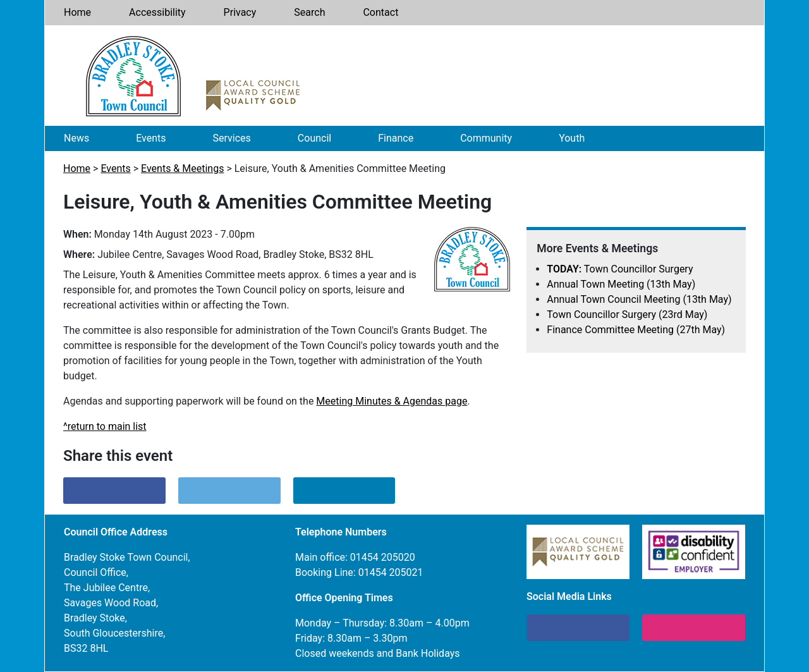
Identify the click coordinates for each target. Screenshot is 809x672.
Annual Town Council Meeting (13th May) (639, 299)
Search (309, 12)
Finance (396, 138)
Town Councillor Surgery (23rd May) (627, 315)
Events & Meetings (182, 168)
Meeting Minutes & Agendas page (392, 401)
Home (77, 12)
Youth (572, 138)
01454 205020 (383, 557)
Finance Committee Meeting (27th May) (636, 330)
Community (486, 138)
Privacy (240, 12)
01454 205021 (391, 572)
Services (232, 138)
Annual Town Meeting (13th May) (621, 284)
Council (314, 138)
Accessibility (157, 12)
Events (151, 138)
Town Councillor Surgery (620, 269)
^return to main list (105, 426)
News (76, 138)
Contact (380, 12)
